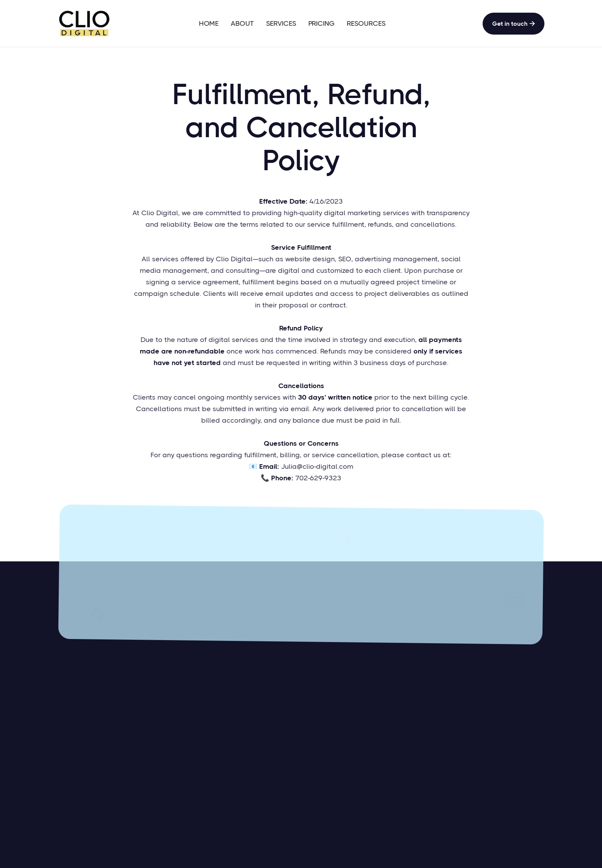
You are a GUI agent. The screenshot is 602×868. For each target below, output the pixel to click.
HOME (209, 23)
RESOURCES (366, 23)
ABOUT (242, 23)
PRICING (321, 23)
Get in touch (514, 24)
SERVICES (281, 23)
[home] (84, 23)
